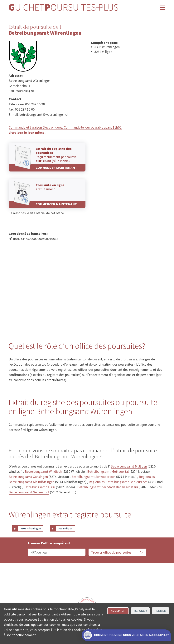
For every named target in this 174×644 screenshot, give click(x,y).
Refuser (140, 611)
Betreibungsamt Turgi (39, 487)
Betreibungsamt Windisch (43, 471)
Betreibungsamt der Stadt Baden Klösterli (108, 487)
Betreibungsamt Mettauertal (108, 471)
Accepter (118, 611)
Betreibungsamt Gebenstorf (29, 492)
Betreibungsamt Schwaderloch (93, 477)
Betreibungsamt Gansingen (28, 477)
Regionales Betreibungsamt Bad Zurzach (118, 482)
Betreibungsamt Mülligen (129, 466)
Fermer (160, 611)
